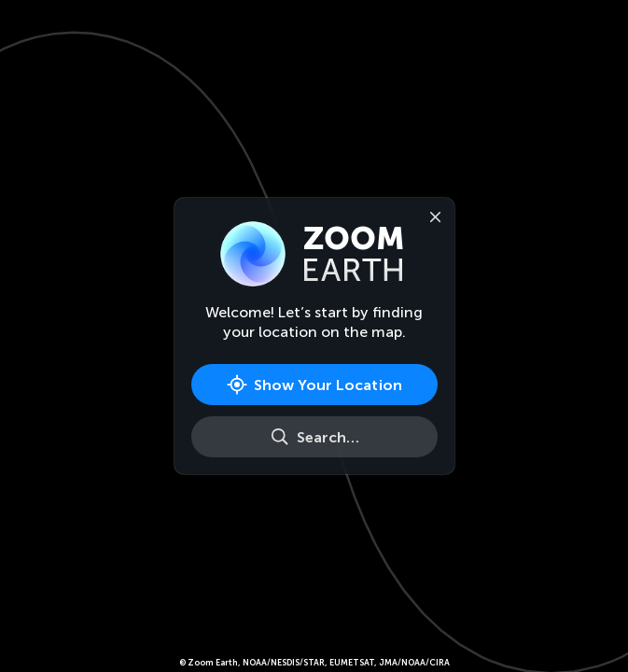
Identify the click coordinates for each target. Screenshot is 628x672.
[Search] (314, 437)
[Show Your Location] (314, 385)
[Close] (432, 216)
